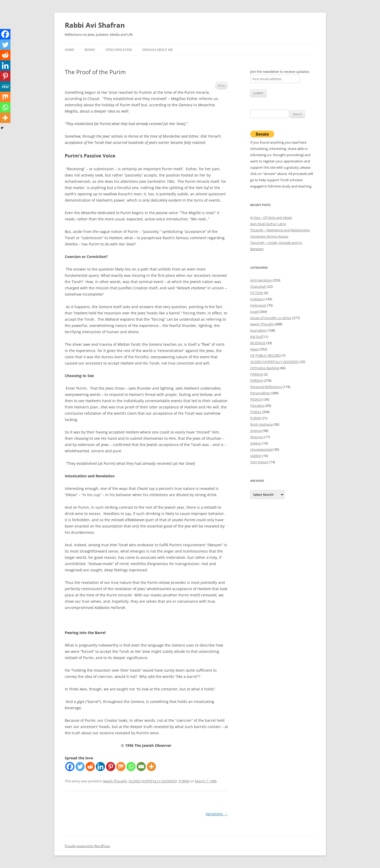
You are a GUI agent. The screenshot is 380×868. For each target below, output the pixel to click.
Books (90, 50)
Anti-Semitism (261, 280)
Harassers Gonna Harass (269, 236)
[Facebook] (70, 767)
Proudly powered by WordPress (87, 846)
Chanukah (258, 286)
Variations (217, 814)
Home (69, 50)
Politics (256, 412)
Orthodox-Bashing (265, 368)
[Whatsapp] (131, 767)
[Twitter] (80, 767)
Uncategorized (261, 449)
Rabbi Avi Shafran (95, 25)
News (255, 349)
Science (256, 431)
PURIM (184, 781)
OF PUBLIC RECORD (265, 355)
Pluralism (257, 406)
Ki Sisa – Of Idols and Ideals (271, 218)
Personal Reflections (266, 387)
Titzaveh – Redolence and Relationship (280, 230)
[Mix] (121, 767)
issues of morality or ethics (271, 318)
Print (221, 86)
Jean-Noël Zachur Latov (268, 224)
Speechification (119, 50)
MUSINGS (258, 343)
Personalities (260, 393)
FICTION (257, 293)
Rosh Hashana (261, 424)
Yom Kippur (259, 462)
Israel (254, 312)
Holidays (257, 299)
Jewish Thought (115, 781)
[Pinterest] (111, 767)
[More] (151, 767)
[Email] (141, 767)
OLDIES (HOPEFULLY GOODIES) (153, 781)
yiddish (256, 456)
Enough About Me (158, 50)
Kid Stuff (257, 337)
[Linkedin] (100, 767)
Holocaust (258, 305)
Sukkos (256, 443)
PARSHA (257, 374)
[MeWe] (5, 86)
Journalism (258, 330)
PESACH (256, 399)
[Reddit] (90, 767)
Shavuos (257, 437)
